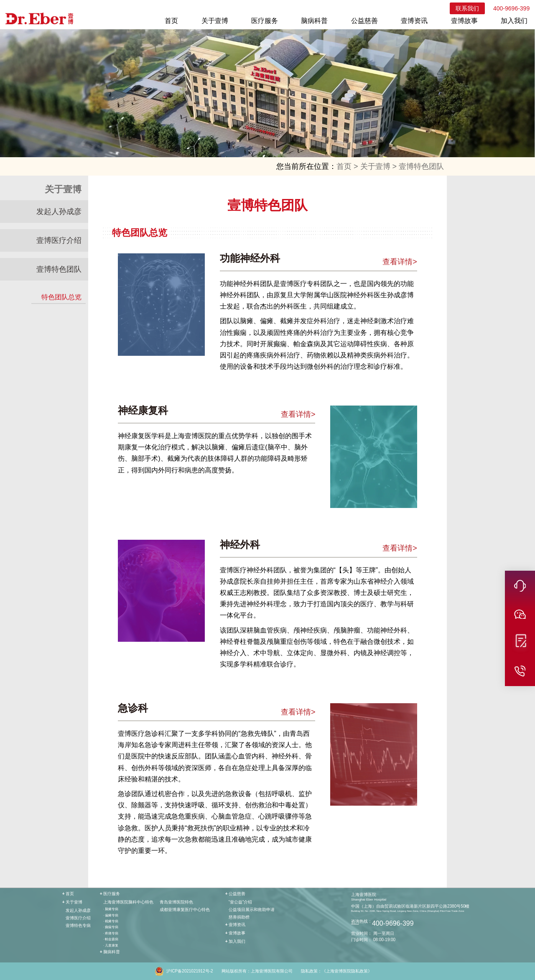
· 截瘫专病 (111, 921)
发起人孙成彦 (59, 212)
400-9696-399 (511, 8)
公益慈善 (364, 21)
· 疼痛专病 (111, 933)
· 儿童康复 (111, 946)
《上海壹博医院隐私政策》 (347, 971)
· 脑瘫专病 (111, 909)
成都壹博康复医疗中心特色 (185, 910)
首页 (171, 21)
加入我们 (514, 21)
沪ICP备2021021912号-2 (190, 971)
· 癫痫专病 (111, 927)
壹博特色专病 (78, 925)
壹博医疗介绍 (59, 240)
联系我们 (467, 8)
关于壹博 (215, 21)
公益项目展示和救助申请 (252, 910)
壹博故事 (464, 21)
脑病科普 (314, 21)
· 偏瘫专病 (111, 915)
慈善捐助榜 (239, 917)
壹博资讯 (414, 21)
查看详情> (400, 262)
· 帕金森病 (111, 939)
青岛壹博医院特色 (176, 902)
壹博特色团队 (421, 166)
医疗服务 (265, 21)
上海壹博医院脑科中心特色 (128, 902)
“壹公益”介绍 (241, 902)
